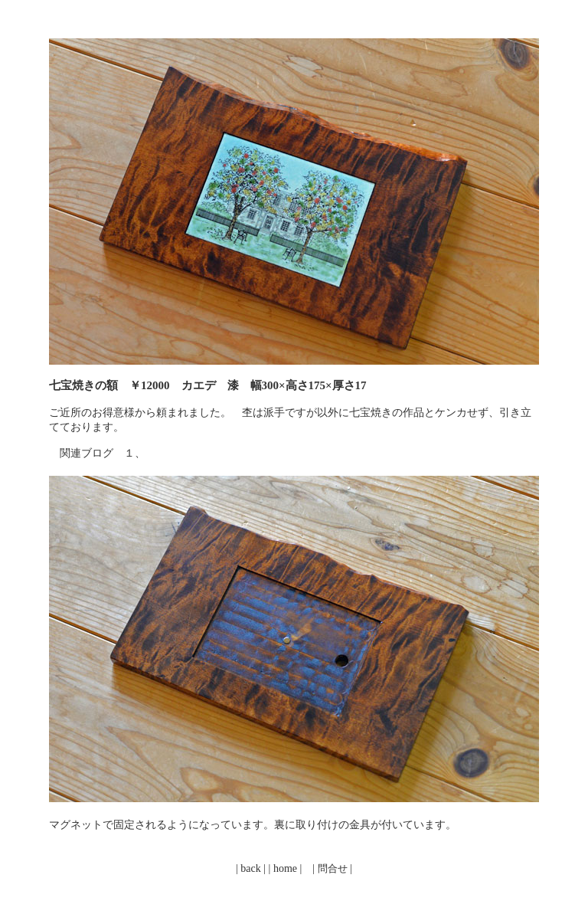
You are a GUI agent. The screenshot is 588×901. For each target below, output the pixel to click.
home (285, 868)
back (250, 868)
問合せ (333, 868)
